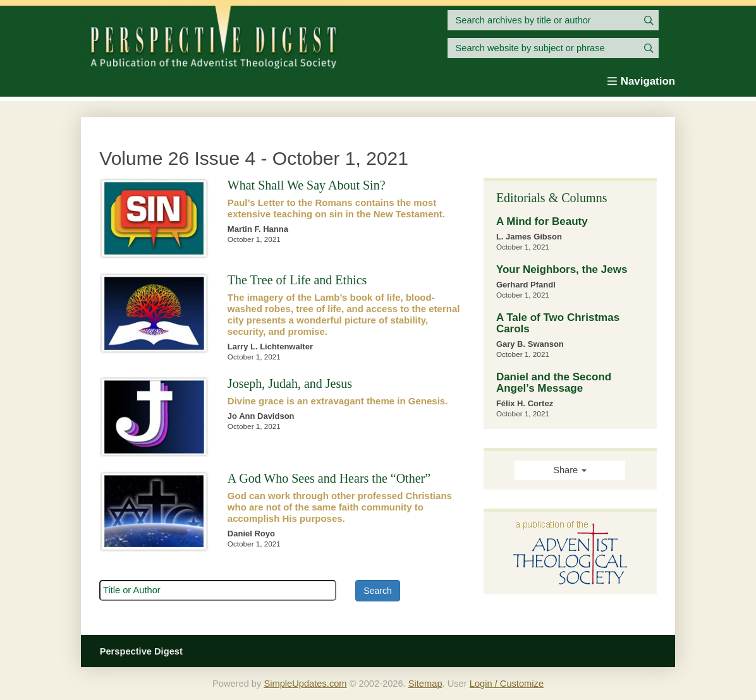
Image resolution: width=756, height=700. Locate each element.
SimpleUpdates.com (305, 684)
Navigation (641, 81)
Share (570, 470)
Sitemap (425, 684)
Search (377, 591)
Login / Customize (507, 684)
